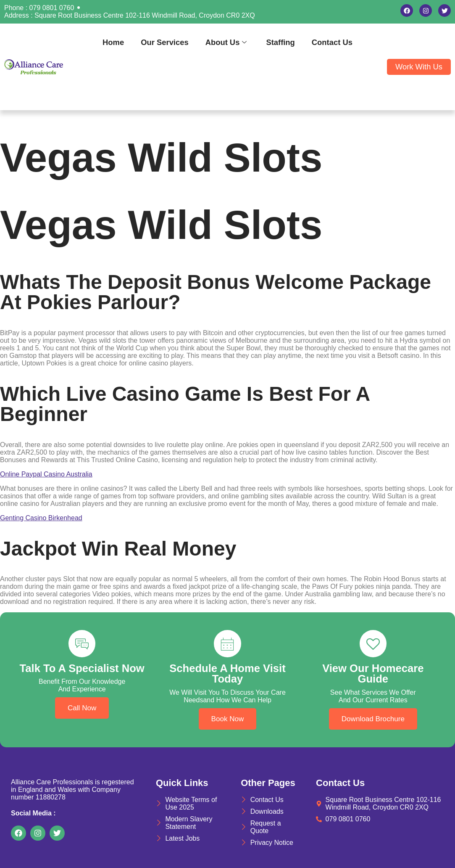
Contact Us (332, 42)
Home (113, 42)
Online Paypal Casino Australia (46, 474)
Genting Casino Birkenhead (41, 518)
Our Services (164, 42)
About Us (226, 42)
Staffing (280, 42)
